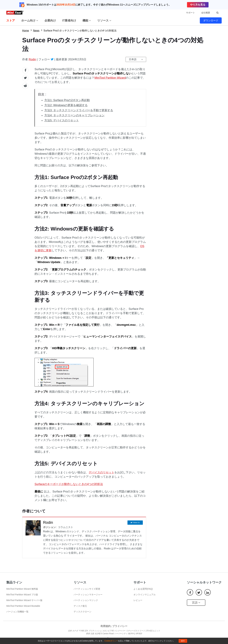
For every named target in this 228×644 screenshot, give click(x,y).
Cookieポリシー (111, 641)
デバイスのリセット (101, 472)
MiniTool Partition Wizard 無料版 (22, 589)
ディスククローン (82, 612)
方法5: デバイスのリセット (62, 120)
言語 (196, 603)
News (36, 31)
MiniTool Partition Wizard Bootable (23, 606)
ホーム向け (30, 21)
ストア (11, 21)
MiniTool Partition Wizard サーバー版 (24, 600)
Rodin (32, 59)
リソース (104, 21)
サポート (190, 13)
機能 (87, 21)
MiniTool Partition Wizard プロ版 (22, 595)
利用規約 (106, 626)
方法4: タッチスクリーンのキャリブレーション (74, 115)
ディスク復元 (80, 606)
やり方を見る (198, 5)
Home (26, 31)
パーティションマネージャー (88, 595)
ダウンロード (211, 20)
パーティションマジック (86, 600)
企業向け (50, 21)
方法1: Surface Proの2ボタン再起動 (67, 100)
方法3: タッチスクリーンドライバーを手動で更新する (79, 110)
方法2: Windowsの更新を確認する (66, 105)
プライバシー (120, 626)
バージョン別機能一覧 (17, 612)
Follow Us (136, 522)
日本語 (133, 59)
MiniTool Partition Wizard (110, 78)
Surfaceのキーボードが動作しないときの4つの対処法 (69, 484)
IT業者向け (69, 21)
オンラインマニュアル (145, 595)
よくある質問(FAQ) (143, 589)
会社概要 (206, 13)
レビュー (138, 600)
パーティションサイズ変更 (87, 589)
